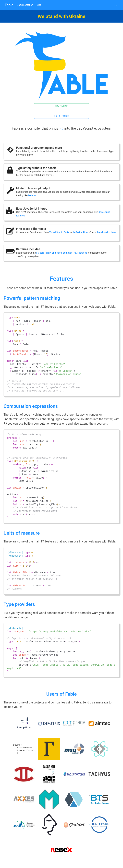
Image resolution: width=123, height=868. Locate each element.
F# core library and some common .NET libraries (62, 253)
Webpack (33, 195)
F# (61, 128)
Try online (61, 106)
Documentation (25, 5)
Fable (9, 5)
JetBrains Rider (80, 232)
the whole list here (106, 232)
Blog (39, 5)
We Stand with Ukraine (62, 16)
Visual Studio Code (59, 232)
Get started (62, 116)
